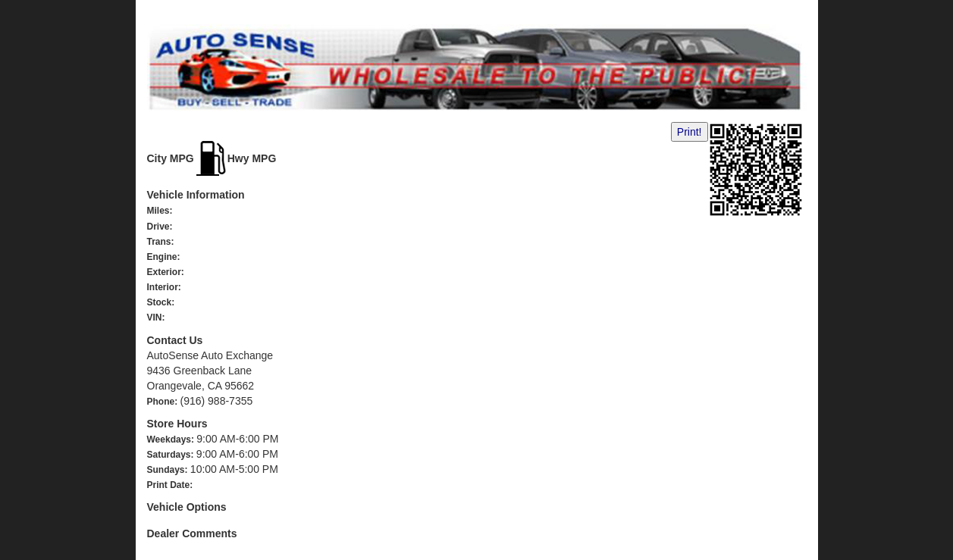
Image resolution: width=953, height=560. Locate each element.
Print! (690, 132)
